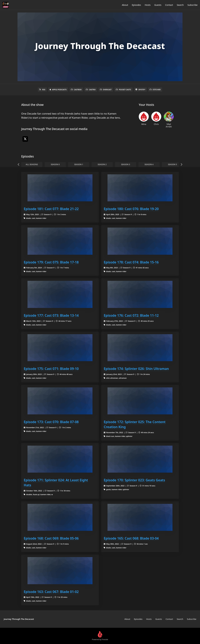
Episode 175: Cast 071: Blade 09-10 (51, 369)
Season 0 (55, 164)
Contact (169, 5)
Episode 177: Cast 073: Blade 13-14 (51, 315)
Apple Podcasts (58, 90)
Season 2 (102, 164)
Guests (158, 5)
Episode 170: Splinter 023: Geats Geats (134, 480)
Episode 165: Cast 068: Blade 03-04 (131, 538)
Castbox (76, 90)
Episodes (136, 5)
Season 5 (172, 164)
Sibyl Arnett (169, 120)
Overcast (106, 90)
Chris (156, 118)
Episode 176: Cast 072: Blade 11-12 (131, 315)
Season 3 (126, 164)
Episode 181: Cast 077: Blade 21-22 (51, 209)
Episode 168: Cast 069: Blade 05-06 (51, 538)
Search (180, 5)
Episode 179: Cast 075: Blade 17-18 (51, 262)
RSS (42, 90)
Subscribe (192, 5)
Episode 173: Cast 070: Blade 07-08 (51, 422)
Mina (144, 118)
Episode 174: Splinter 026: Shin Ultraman (136, 369)
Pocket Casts (124, 90)
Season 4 (149, 164)
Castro (91, 90)
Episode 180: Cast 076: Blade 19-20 (131, 209)
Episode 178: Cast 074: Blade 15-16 (131, 262)
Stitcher (155, 90)
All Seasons (32, 164)
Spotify (140, 90)
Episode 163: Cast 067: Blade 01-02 (51, 592)
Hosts (148, 5)
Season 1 (79, 164)
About (125, 5)
